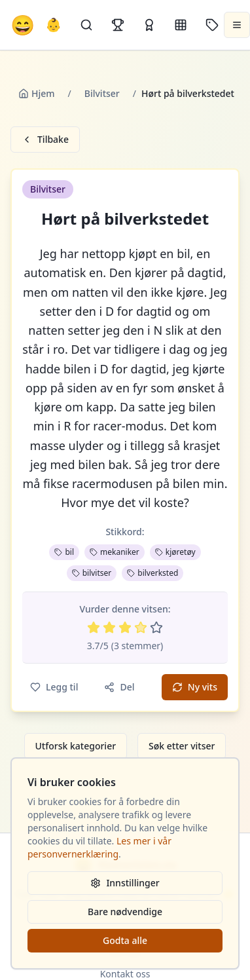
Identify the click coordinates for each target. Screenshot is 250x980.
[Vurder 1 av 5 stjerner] (94, 628)
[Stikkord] (212, 25)
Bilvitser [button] (48, 189)
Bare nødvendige (125, 912)
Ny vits (195, 687)
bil (64, 552)
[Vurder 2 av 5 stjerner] (109, 628)
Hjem (37, 93)
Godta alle (125, 940)
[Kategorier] (181, 25)
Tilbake (45, 139)
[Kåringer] (149, 25)
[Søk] (86, 25)
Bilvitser (102, 93)
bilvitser (92, 573)
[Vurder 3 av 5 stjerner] (125, 628)
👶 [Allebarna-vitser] (53, 25)
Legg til (54, 687)
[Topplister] (118, 25)
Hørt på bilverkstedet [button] (125, 219)
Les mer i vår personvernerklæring (99, 847)
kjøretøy (175, 552)
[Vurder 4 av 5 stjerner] (141, 628)
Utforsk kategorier (76, 746)
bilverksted (152, 573)
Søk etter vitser (182, 746)
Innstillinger (125, 883)
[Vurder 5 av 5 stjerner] (156, 628)
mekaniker (115, 552)
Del (119, 687)
